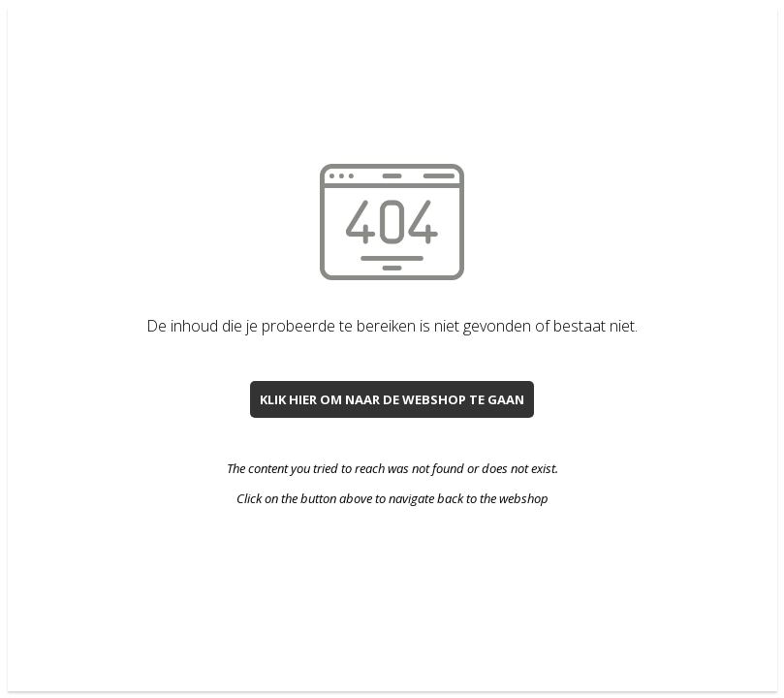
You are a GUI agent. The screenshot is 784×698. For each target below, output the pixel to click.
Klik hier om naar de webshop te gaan (392, 399)
